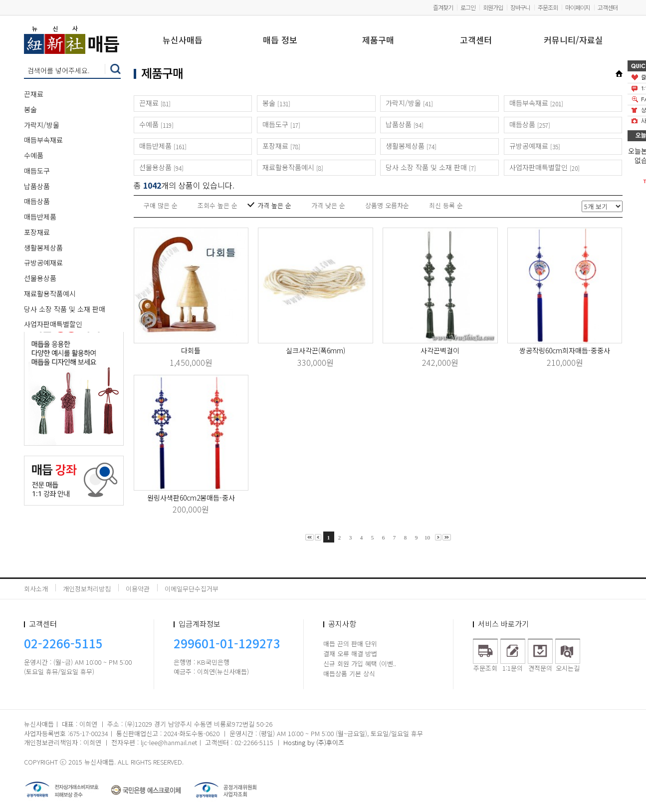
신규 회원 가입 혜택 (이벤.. (360, 664)
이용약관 (138, 589)
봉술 (30, 109)
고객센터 (608, 7)
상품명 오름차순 (387, 205)
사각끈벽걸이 (440, 350)
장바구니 (520, 7)
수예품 (34, 155)
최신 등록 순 (446, 205)
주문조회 (548, 7)
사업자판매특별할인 (53, 324)
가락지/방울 (42, 125)
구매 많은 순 (161, 205)
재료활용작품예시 (50, 293)
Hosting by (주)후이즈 (314, 742)
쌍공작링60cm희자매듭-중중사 (565, 350)
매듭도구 (37, 171)
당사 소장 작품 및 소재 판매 (65, 309)
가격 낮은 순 (328, 205)
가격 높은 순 (274, 205)
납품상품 (37, 186)
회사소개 (36, 589)
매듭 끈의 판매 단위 (350, 644)
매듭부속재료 (43, 140)
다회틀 (191, 350)
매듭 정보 (280, 41)
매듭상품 (37, 201)
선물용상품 (40, 278)
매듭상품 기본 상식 (349, 674)
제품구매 (378, 41)
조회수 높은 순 (217, 205)
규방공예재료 (43, 263)
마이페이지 (578, 7)
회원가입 (493, 7)
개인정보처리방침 (87, 589)
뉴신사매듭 (183, 41)
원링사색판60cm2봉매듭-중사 (191, 498)
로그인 (468, 7)
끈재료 (34, 94)
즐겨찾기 (443, 7)
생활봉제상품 (43, 248)
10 (427, 538)
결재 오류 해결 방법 (350, 654)
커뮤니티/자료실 (573, 41)
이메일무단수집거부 (192, 589)
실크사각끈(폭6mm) (316, 350)
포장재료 (37, 232)
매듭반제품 (40, 217)
